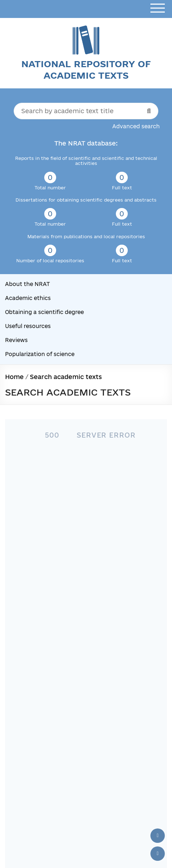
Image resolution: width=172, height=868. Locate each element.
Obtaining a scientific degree (44, 312)
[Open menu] (158, 8)
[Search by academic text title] (86, 111)
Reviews (16, 340)
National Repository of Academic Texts (86, 70)
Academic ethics (28, 298)
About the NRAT (28, 284)
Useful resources (28, 326)
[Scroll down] (158, 854)
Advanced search (136, 126)
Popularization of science (40, 354)
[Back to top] (158, 836)
